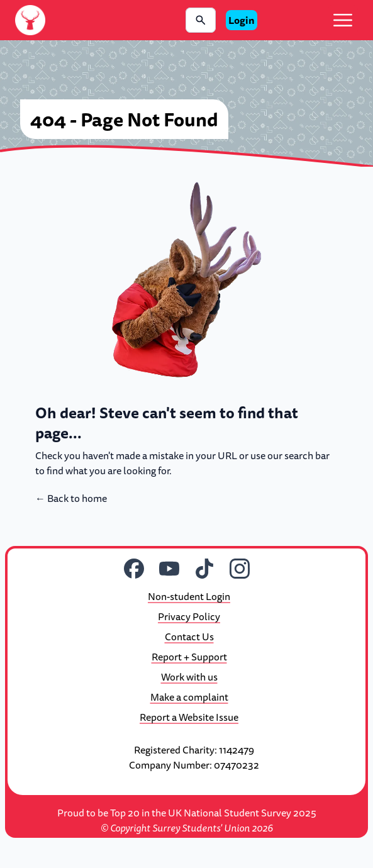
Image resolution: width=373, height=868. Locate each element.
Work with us (189, 677)
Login (242, 20)
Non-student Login (189, 596)
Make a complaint (189, 697)
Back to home (71, 498)
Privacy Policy (189, 616)
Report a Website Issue (189, 717)
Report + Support (189, 657)
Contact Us (189, 637)
